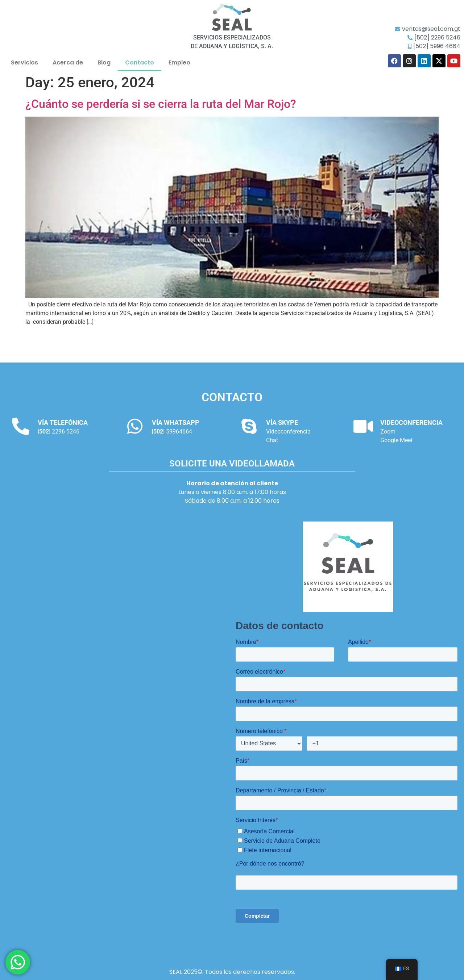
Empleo (179, 62)
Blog (104, 62)
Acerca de (68, 62)
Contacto (140, 62)
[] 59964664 (172, 432)
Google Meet (396, 440)
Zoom (388, 432)
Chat (272, 440)
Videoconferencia (288, 432)
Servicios (24, 62)
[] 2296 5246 (59, 432)
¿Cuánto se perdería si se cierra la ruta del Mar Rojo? (161, 104)
